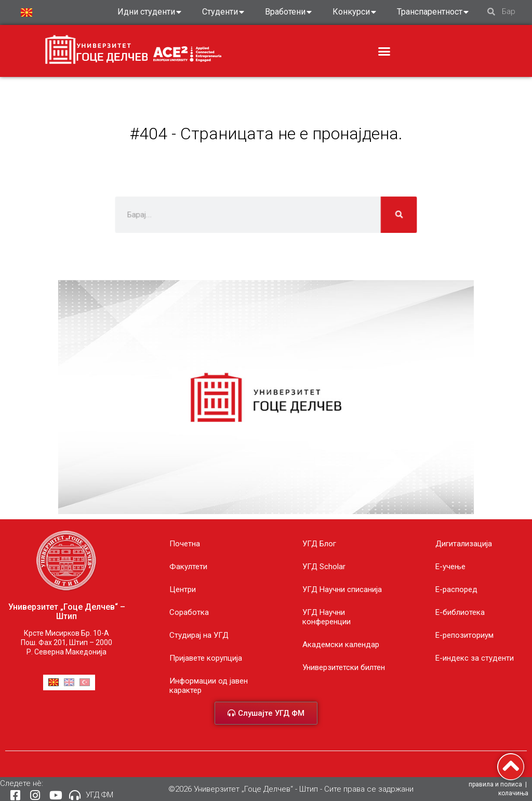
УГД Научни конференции (327, 617)
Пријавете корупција (206, 658)
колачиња (513, 793)
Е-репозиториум (464, 635)
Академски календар (341, 645)
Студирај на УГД (199, 635)
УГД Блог (319, 544)
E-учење (450, 567)
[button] (384, 51)
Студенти (223, 12)
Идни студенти (149, 12)
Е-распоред (456, 589)
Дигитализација (464, 544)
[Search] (386, 214)
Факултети (188, 567)
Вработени (288, 12)
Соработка (189, 612)
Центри (183, 589)
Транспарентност (433, 12)
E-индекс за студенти (475, 658)
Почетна (185, 544)
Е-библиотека (460, 612)
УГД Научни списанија (342, 589)
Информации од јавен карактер (209, 686)
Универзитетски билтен (344, 667)
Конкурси (354, 12)
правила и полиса (495, 784)
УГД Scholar (324, 567)
